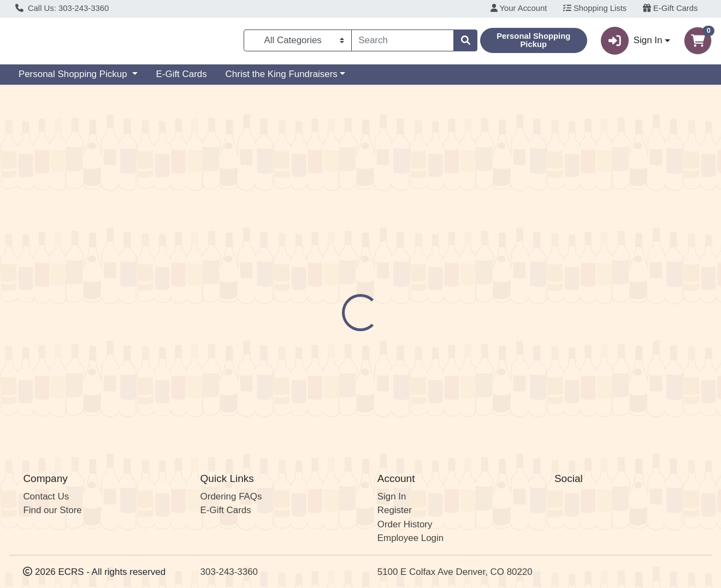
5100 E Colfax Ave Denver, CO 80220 (455, 572)
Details (332, 237)
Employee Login (410, 538)
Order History (405, 524)
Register (395, 510)
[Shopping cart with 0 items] (698, 43)
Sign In (392, 496)
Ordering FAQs (231, 496)
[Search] (403, 43)
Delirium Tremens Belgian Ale (403, 398)
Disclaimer (385, 237)
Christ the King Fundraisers (282, 78)
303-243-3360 (229, 572)
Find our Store (52, 510)
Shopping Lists (595, 8)
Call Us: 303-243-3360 (62, 8)
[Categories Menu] (298, 43)
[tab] (332, 237)
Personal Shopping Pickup (74, 78)
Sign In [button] (631, 43)
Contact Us (46, 496)
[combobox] (403, 43)
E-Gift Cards (670, 8)
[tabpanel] (511, 297)
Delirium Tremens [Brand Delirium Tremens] (449, 280)
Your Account (519, 8)
